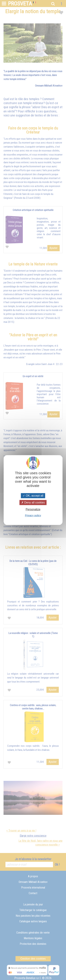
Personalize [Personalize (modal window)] (33, 509)
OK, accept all (33, 496)
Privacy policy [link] (33, 515)
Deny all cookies (33, 502)
